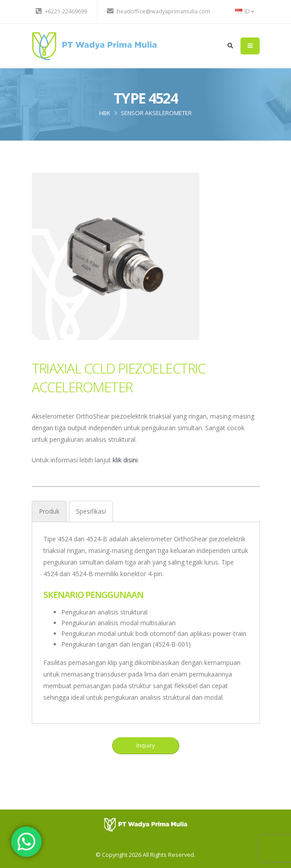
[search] (230, 46)
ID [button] (245, 11)
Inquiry (145, 745)
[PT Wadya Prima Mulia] (145, 824)
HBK (105, 113)
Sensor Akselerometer (156, 113)
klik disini (125, 460)
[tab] (49, 511)
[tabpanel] (146, 618)
